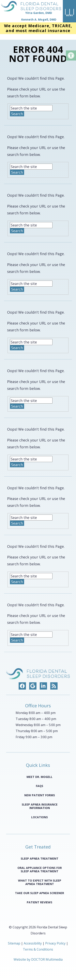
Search (17, 109)
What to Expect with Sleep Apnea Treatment (40, 878)
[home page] (31, 12)
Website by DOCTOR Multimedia (38, 955)
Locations (40, 812)
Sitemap (14, 939)
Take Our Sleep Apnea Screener (40, 888)
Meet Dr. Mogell (40, 772)
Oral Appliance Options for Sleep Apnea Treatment (40, 865)
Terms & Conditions (38, 945)
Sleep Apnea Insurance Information (40, 802)
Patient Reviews (40, 898)
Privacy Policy (56, 939)
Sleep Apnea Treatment (40, 854)
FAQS (40, 781)
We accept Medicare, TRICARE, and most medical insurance (38, 29)
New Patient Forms (40, 791)
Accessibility (33, 939)
